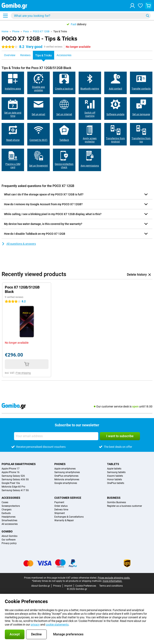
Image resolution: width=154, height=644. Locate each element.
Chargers (7, 510)
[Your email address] (56, 436)
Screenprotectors (11, 506)
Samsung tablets (116, 472)
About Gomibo (10, 536)
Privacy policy (9, 543)
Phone (16, 31)
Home (5, 31)
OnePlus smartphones (66, 476)
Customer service (68, 498)
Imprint (68, 586)
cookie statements (57, 625)
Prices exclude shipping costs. (114, 578)
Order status (61, 506)
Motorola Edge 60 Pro (13, 487)
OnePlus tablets (116, 483)
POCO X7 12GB (41, 31)
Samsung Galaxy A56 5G (15, 479)
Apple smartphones (65, 469)
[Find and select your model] (81, 16)
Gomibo (7, 531)
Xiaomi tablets (115, 476)
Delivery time (61, 510)
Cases (5, 502)
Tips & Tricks (60, 31)
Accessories (11, 498)
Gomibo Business (117, 502)
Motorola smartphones (67, 479)
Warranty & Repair (64, 520)
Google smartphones (66, 483)
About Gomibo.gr (41, 586)
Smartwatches (9, 520)
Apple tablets (114, 469)
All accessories (10, 524)
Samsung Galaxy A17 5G (15, 490)
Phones (60, 464)
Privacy (57, 586)
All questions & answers (19, 244)
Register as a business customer (125, 506)
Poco (26, 31)
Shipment (60, 513)
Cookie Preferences (86, 586)
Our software (9, 540)
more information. (112, 581)
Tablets (113, 464)
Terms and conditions (111, 586)
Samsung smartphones (67, 472)
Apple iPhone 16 (11, 472)
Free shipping (23, 373)
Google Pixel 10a (11, 483)
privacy (35, 625)
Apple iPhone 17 (11, 469)
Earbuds (6, 513)
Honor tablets (114, 479)
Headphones (9, 517)
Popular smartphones (19, 464)
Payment (59, 502)
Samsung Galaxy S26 (13, 476)
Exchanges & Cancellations (69, 517)
